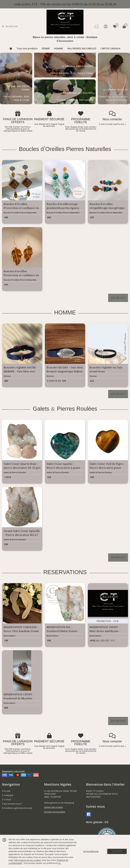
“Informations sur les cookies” (28, 860)
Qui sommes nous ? (12, 804)
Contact (6, 800)
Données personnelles (55, 812)
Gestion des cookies (53, 807)
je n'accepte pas (91, 851)
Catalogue (8, 795)
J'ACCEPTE (117, 851)
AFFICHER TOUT (118, 298)
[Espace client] (106, 26)
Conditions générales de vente (17, 808)
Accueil (6, 791)
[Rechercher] (3, 26)
